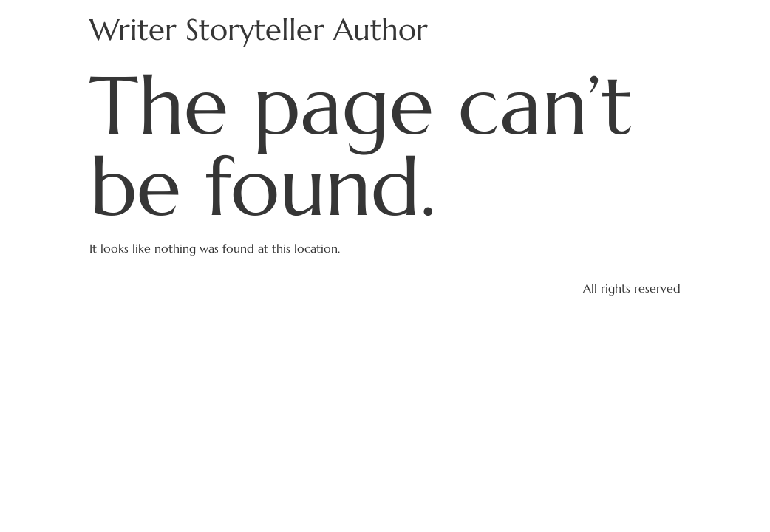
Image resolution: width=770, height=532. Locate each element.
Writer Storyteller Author (259, 30)
